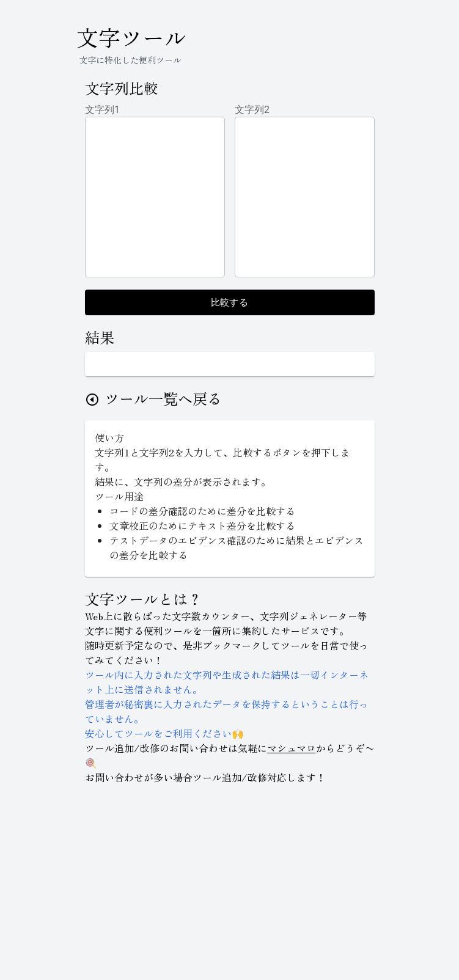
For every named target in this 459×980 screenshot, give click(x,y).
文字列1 (103, 110)
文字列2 (252, 110)
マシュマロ (292, 748)
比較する (230, 302)
